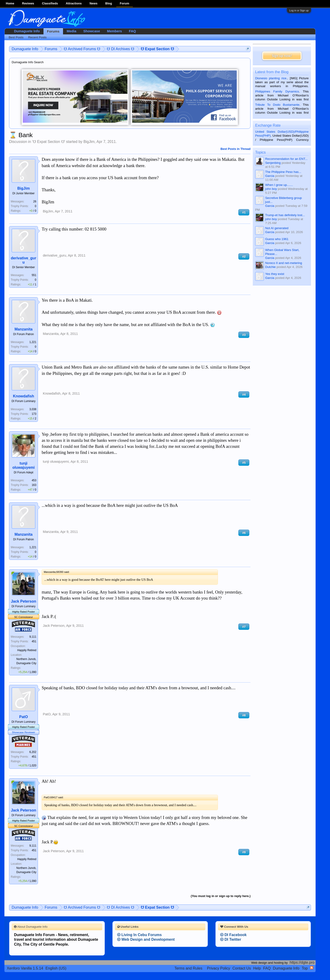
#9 (244, 852)
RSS (312, 968)
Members (114, 31)
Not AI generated (277, 228)
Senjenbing (273, 163)
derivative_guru (23, 260)
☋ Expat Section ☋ (49, 142)
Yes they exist (275, 274)
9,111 (33, 637)
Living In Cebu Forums (140, 935)
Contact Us (242, 968)
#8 (244, 715)
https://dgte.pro (302, 962)
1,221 (33, 342)
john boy (271, 189)
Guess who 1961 (277, 239)
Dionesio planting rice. (271, 78)
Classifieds (50, 3)
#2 (244, 256)
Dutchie (270, 267)
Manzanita (24, 329)
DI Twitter (231, 939)
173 (34, 414)
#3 (244, 335)
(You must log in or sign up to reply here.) (221, 896)
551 (34, 275)
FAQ (132, 31)
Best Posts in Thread (235, 149)
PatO (24, 717)
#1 (244, 212)
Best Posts (16, 37)
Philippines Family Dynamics (277, 91)
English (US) (56, 968)
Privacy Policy (219, 968)
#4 (244, 394)
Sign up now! (282, 56)
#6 (244, 533)
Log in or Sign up (299, 10)
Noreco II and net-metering (284, 263)
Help (257, 968)
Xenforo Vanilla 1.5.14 (25, 968)
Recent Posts (37, 37)
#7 (244, 627)
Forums (53, 31)
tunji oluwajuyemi (23, 465)
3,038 (33, 409)
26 (35, 201)
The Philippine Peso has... (283, 172)
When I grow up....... (279, 185)
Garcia (270, 176)
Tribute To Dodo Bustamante (277, 105)
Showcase (92, 31)
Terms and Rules (188, 968)
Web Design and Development (146, 939)
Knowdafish (24, 396)
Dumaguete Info (27, 31)
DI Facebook (233, 935)
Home (10, 3)
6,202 (33, 752)
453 (34, 480)
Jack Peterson (24, 601)
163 (34, 485)
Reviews (28, 3)
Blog (109, 3)
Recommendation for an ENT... (286, 159)
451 (34, 641)
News (93, 3)
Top (305, 968)
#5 (244, 463)
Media (72, 31)
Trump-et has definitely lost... (285, 215)
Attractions (74, 3)
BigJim (89, 142)
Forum (124, 3)
